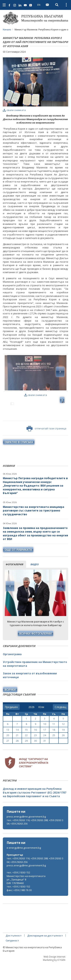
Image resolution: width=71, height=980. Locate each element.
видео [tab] (35, 581)
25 (54, 752)
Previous (10, 603)
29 (26, 757)
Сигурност (12, 957)
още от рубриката (18, 566)
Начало (7, 30)
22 (26, 752)
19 (63, 746)
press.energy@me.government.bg (26, 833)
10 (45, 741)
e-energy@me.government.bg (24, 864)
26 (63, 752)
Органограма (12, 671)
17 (45, 746)
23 (35, 752)
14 (17, 746)
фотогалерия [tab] (14, 581)
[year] (31, 724)
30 (35, 757)
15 (26, 746)
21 (17, 752)
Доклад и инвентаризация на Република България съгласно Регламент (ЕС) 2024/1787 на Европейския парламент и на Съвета (35, 809)
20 (8, 752)
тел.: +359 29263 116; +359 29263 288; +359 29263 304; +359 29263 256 (35, 838)
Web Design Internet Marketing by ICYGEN (54, 975)
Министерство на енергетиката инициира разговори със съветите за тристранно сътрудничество (34, 527)
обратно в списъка (19, 459)
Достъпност (14, 952)
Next (61, 603)
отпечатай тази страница (46, 445)
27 (8, 757)
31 (45, 757)
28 (17, 757)
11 (54, 741)
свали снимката (14, 110)
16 (35, 746)
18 (54, 746)
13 (8, 746)
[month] (41, 724)
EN (39, 5)
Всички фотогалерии (35, 650)
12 (63, 741)
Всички (10, 706)
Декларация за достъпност (45, 952)
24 (45, 752)
